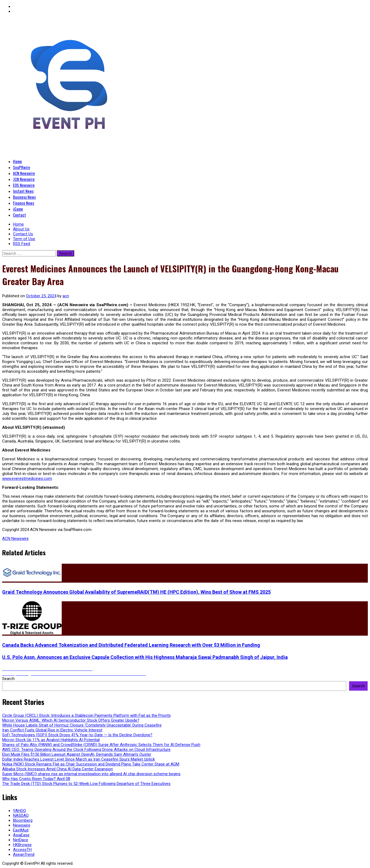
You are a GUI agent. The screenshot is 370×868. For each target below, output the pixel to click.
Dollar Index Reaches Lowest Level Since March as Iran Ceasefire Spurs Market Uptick (78, 759)
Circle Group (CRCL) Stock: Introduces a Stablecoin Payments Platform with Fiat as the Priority (86, 715)
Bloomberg (23, 820)
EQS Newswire (24, 185)
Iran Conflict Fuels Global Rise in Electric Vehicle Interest (52, 730)
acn (66, 296)
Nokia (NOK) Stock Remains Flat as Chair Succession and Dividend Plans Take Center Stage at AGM (91, 764)
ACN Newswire (24, 173)
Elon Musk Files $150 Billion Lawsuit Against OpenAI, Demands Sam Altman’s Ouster (77, 754)
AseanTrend (24, 854)
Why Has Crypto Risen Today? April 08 (36, 779)
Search (8, 679)
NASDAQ (21, 816)
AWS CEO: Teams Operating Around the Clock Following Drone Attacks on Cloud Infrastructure (86, 750)
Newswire (22, 825)
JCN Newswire (24, 179)
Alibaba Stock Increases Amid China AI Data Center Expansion (58, 769)
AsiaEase (21, 835)
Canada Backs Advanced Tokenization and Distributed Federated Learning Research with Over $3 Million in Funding (131, 645)
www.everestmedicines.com (27, 478)
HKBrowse (22, 845)
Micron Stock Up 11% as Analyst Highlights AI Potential (51, 740)
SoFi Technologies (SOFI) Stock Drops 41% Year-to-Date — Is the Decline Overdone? (77, 735)
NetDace (21, 840)
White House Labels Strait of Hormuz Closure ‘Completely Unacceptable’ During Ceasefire (82, 725)
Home (17, 161)
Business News (24, 197)
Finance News (24, 203)
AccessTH (22, 850)
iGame (18, 209)
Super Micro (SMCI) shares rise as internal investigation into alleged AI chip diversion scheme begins (91, 774)
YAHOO (19, 811)
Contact (19, 215)
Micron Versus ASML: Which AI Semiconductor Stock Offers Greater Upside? (71, 720)
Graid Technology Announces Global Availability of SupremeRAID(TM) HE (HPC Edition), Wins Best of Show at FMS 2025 (136, 592)
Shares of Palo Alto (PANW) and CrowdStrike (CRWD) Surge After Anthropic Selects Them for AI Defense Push (101, 745)
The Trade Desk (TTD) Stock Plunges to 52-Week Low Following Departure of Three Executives (86, 784)
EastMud (21, 830)
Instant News (23, 191)
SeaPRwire (22, 167)
